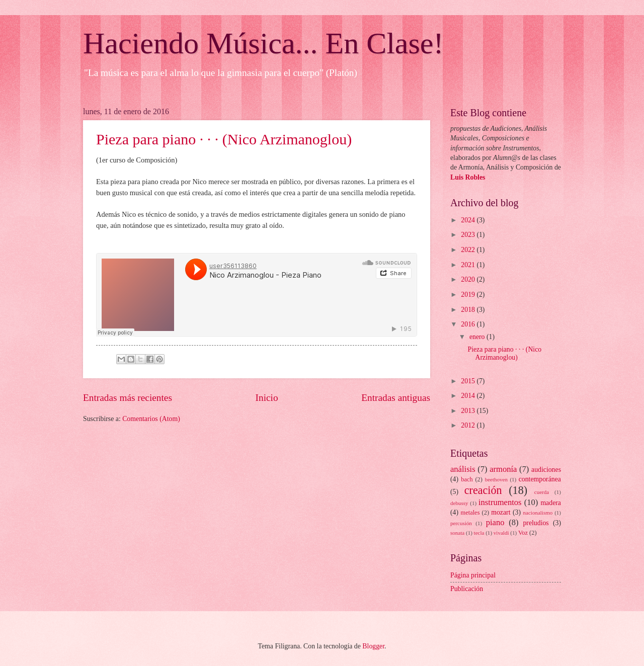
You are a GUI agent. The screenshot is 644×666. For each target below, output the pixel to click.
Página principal (473, 575)
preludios (536, 523)
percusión (461, 523)
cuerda (542, 492)
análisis (463, 469)
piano (495, 522)
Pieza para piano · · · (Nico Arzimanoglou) (224, 139)
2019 (469, 295)
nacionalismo (538, 513)
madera (551, 503)
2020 (469, 279)
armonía (503, 469)
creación (483, 490)
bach (467, 479)
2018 (469, 310)
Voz (523, 533)
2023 (469, 235)
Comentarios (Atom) (151, 419)
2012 (469, 425)
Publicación (467, 589)
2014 (469, 396)
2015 (469, 381)
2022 (469, 250)
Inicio (267, 398)
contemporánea (540, 479)
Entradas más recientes (128, 398)
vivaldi (501, 533)
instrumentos (500, 502)
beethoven (496, 479)
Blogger (373, 646)
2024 (469, 220)
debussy (459, 503)
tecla (479, 533)
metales (470, 513)
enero (478, 337)
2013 (469, 411)
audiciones (546, 470)
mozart (501, 512)
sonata (457, 533)
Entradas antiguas (396, 398)
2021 (469, 265)
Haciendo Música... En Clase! (263, 43)
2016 (469, 324)
